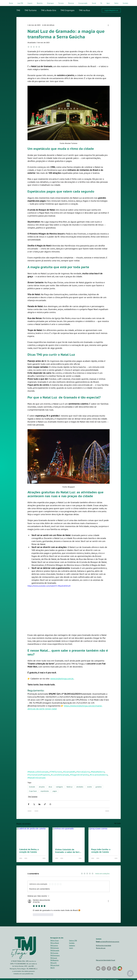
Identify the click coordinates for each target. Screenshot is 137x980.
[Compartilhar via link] (45, 804)
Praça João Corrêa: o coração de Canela (101, 851)
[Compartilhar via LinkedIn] (39, 804)
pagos (55, 791)
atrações (42, 787)
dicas (50, 787)
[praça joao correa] (105, 837)
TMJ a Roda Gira (48, 10)
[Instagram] (104, 968)
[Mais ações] (108, 25)
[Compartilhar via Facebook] (29, 804)
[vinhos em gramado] (68, 837)
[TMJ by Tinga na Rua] (98, 968)
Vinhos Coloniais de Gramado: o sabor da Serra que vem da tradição (68, 851)
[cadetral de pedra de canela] (33, 837)
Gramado (32, 787)
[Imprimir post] (50, 804)
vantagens (59, 787)
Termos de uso (101, 948)
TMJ (18, 10)
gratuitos (99, 787)
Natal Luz (70, 787)
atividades (80, 787)
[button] (72, 945)
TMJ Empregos (67, 10)
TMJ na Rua (84, 10)
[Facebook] (109, 968)
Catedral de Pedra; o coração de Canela (29, 851)
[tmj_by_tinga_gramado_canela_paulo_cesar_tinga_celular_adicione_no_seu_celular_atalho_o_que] (120, 968)
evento (89, 787)
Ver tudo (117, 823)
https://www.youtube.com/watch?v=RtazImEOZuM (49, 586)
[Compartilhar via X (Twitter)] (34, 804)
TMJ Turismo (31, 10)
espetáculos (45, 791)
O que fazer (33, 791)
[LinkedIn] (114, 968)
